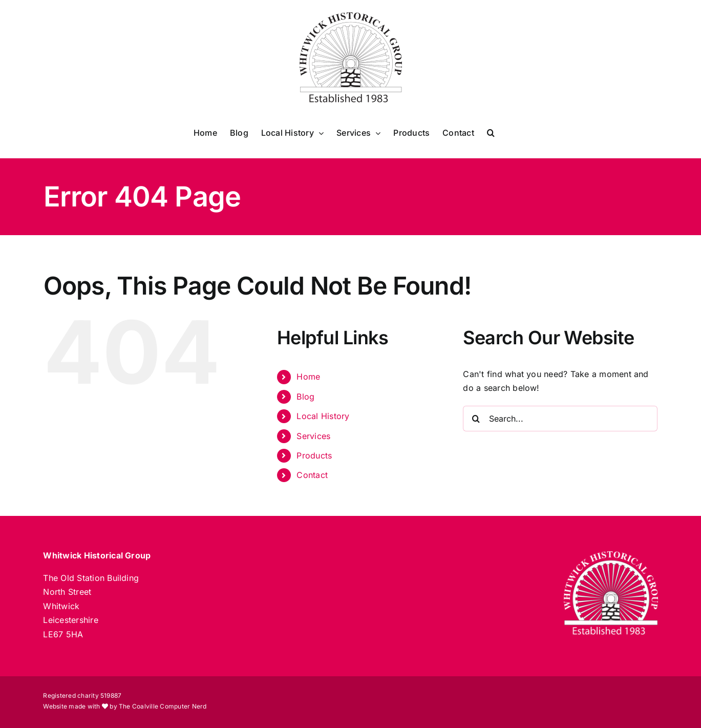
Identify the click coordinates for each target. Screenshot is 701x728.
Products (314, 455)
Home (308, 377)
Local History (323, 416)
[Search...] (560, 419)
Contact (312, 475)
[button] (491, 133)
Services (313, 436)
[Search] (476, 419)
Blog (305, 397)
